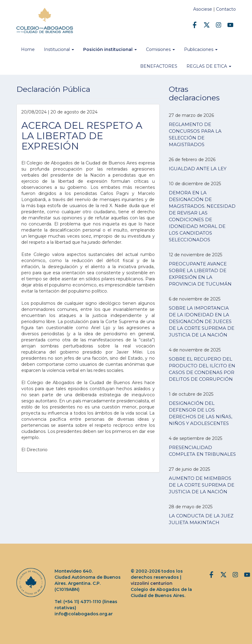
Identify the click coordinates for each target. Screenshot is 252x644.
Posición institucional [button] (110, 49)
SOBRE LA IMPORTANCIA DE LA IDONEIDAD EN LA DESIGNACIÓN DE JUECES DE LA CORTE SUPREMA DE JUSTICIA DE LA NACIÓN (202, 321)
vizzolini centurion (152, 583)
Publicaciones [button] (201, 49)
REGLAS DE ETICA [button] (209, 66)
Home (28, 49)
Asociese (203, 9)
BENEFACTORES (159, 66)
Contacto (226, 9)
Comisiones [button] (160, 49)
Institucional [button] (59, 49)
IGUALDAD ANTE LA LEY (198, 169)
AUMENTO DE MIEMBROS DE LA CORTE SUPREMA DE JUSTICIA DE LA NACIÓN (202, 485)
